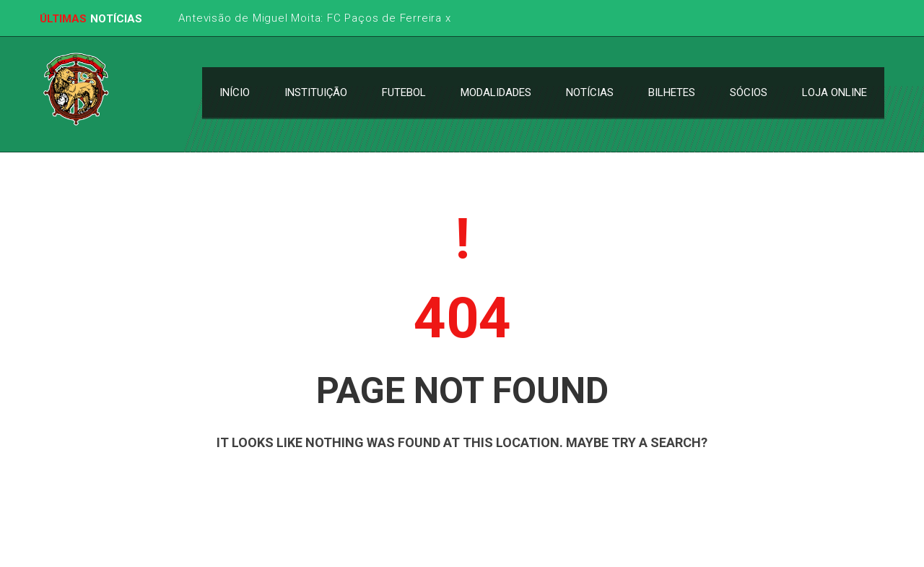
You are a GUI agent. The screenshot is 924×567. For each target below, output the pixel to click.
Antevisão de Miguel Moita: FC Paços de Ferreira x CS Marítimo (349, 18)
